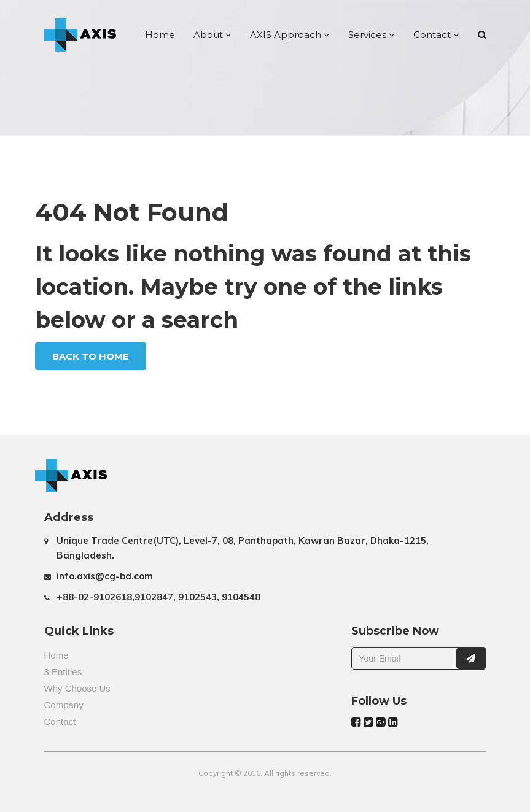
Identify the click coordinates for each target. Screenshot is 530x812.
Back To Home (91, 356)
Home (160, 35)
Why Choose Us (77, 688)
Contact (436, 35)
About (212, 35)
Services (372, 35)
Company (64, 705)
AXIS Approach (290, 35)
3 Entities (63, 672)
